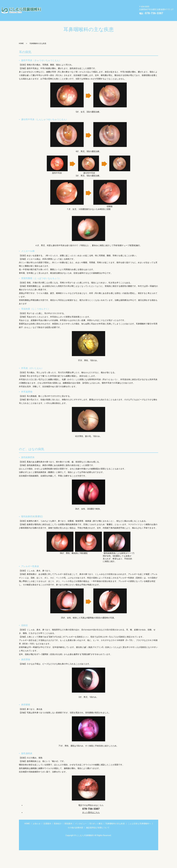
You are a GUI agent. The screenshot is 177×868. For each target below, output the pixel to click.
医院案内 (104, 4)
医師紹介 (90, 4)
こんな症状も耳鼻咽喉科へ (104, 8)
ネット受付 (91, 808)
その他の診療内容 (54, 12)
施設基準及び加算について (80, 12)
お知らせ (62, 4)
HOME (48, 4)
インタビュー (120, 4)
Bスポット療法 (52, 8)
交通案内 (76, 4)
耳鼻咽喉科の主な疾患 (76, 8)
